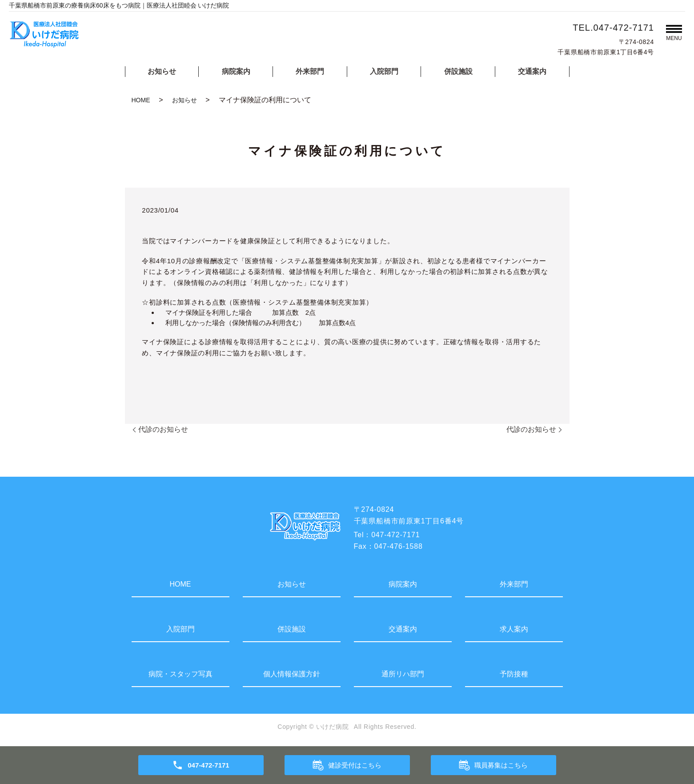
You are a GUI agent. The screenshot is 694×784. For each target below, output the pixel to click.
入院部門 (384, 71)
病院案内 (236, 71)
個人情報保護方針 (292, 674)
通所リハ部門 (403, 674)
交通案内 (532, 71)
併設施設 (458, 71)
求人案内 (514, 629)
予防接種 (514, 674)
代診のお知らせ (163, 429)
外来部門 (310, 71)
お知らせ (162, 71)
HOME (141, 100)
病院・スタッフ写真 (181, 674)
